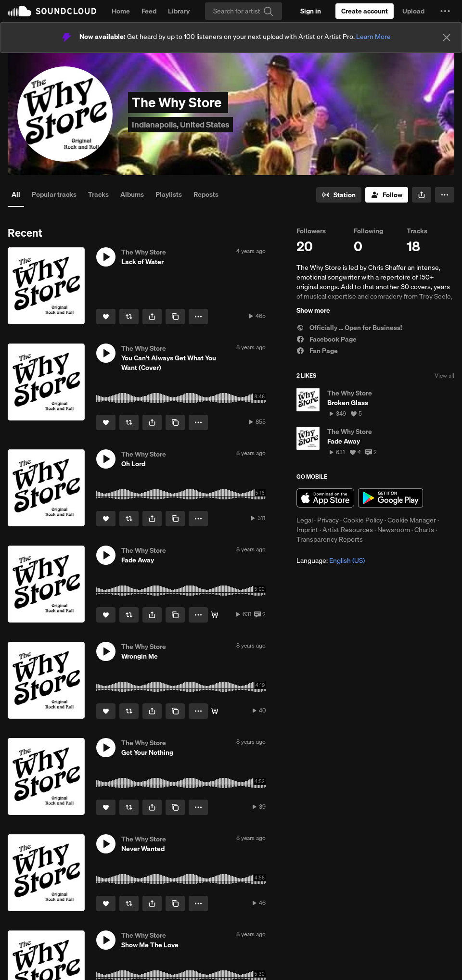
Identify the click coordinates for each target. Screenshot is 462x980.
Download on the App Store (325, 498)
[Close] (447, 38)
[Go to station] (339, 195)
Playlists (169, 194)
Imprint (307, 530)
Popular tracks (54, 194)
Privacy (328, 520)
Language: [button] (331, 560)
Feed (149, 11)
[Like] (106, 317)
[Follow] (387, 195)
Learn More (373, 37)
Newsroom (394, 530)
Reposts (206, 194)
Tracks (98, 194)
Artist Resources (348, 530)
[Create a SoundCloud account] (365, 11)
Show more (313, 310)
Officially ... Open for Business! (349, 328)
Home (121, 11)
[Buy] (215, 615)
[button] (445, 11)
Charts (424, 530)
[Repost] (129, 317)
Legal (305, 520)
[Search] (244, 11)
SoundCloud (52, 11)
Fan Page (317, 351)
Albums (132, 194)
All (16, 194)
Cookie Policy (363, 520)
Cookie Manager (412, 520)
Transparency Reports (330, 539)
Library (179, 11)
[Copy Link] (175, 317)
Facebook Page (327, 339)
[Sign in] (311, 11)
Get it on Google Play (391, 498)
